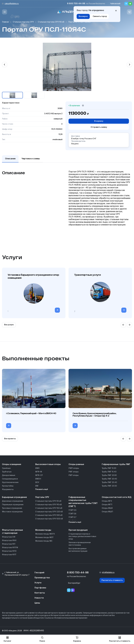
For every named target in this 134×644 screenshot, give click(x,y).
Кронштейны (8, 486)
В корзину (99, 121)
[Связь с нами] (129, 12)
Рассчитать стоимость (112, 580)
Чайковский (115, 4)
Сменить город (100, 16)
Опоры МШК (107, 508)
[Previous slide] (5, 65)
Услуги (38, 583)
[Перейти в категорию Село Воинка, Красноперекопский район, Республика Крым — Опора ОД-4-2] (75, 426)
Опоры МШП (107, 512)
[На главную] (67, 12)
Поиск (42, 639)
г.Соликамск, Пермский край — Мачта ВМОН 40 (31, 413)
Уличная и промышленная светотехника (80, 544)
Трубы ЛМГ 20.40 (109, 479)
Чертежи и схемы (31, 159)
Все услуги (9, 325)
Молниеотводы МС (44, 541)
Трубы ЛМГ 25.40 (109, 482)
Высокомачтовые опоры (48, 464)
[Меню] (5, 12)
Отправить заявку (99, 127)
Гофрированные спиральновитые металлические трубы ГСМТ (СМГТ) (83, 502)
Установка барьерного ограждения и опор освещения (33, 276)
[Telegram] (126, 4)
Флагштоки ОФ (9, 537)
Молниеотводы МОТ (44, 538)
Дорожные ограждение (13, 501)
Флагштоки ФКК (9, 541)
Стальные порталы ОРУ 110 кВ (51, 22)
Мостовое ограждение (12, 512)
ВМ (37, 486)
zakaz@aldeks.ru (12, 4)
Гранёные (6, 468)
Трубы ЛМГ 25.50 (109, 486)
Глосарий (39, 573)
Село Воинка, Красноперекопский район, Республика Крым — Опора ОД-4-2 (94, 414)
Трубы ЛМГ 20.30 (109, 475)
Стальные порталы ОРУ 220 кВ (49, 512)
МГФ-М (39, 472)
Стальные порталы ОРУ (23, 22)
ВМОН (38, 479)
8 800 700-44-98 (76, 4)
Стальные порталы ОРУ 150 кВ (49, 508)
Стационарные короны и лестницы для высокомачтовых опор (82, 536)
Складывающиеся (10, 479)
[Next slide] (129, 65)
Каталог (7, 639)
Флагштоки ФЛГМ (10, 548)
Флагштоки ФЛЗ (9, 551)
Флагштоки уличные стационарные (12, 532)
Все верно (83, 16)
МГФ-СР (39, 475)
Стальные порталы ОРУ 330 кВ (49, 515)
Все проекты (10, 439)
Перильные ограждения (13, 505)
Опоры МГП (107, 505)
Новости (39, 598)
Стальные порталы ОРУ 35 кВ (48, 501)
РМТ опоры (74, 475)
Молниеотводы (43, 530)
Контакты (40, 593)
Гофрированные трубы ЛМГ (116, 464)
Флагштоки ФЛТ (9, 555)
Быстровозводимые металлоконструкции (78, 550)
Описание (10, 159)
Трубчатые (7, 472)
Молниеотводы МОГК (45, 534)
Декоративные (9, 475)
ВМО (37, 468)
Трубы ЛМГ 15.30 (109, 468)
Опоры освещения (12, 464)
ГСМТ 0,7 (72, 517)
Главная (5, 22)
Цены (37, 603)
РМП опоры (74, 468)
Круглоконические (10, 482)
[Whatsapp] (130, 4)
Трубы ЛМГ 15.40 (109, 472)
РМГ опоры (74, 472)
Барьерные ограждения (14, 497)
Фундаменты (8, 490)
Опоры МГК (107, 501)
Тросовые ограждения (12, 508)
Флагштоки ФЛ (9, 544)
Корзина (77, 639)
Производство (42, 578)
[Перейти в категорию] (57, 310)
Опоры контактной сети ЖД (117, 497)
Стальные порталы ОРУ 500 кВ (49, 519)
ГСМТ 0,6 (72, 514)
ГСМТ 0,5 (72, 510)
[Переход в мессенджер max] (73, 590)
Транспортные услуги (87, 275)
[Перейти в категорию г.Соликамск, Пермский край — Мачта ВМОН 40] (9, 426)
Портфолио (40, 588)
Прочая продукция (78, 530)
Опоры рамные (76, 464)
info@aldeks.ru (108, 573)
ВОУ (37, 482)
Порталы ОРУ (42, 497)
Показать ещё (42, 489)
